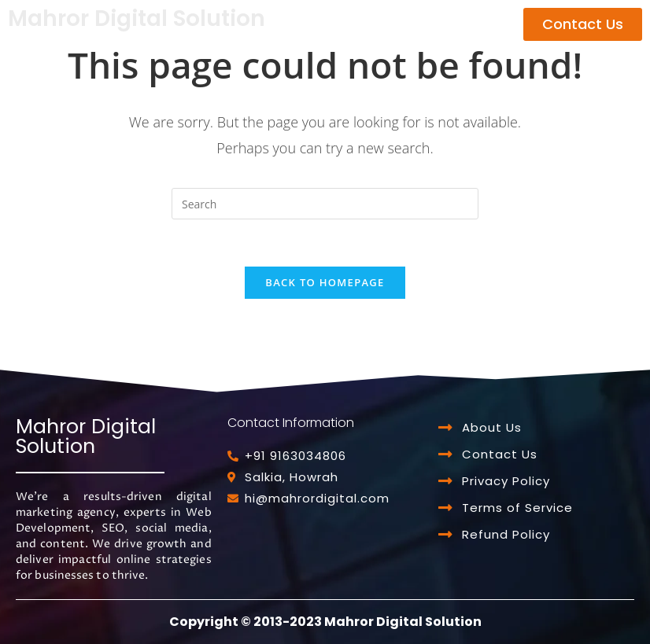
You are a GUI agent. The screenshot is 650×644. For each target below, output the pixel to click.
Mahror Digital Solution (137, 18)
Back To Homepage (325, 282)
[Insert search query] (325, 204)
